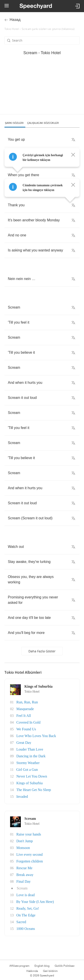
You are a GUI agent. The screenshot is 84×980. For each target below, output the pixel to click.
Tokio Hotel (32, 692)
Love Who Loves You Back (36, 736)
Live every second (29, 854)
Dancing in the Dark (31, 756)
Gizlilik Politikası (65, 966)
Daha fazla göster (42, 651)
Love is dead (26, 895)
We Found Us (26, 729)
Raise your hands (29, 834)
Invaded (22, 797)
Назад (15, 20)
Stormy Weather (28, 763)
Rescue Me (24, 868)
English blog (42, 966)
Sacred (21, 922)
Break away (25, 875)
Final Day (24, 881)
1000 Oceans (26, 929)
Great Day (24, 743)
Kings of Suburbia (29, 783)
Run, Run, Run (27, 702)
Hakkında (32, 971)
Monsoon (23, 848)
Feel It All (24, 716)
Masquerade (25, 709)
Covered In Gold (28, 722)
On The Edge (26, 915)
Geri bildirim (50, 971)
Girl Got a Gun (27, 770)
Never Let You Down (32, 776)
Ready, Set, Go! (28, 908)
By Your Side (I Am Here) (35, 902)
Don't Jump (25, 841)
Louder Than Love (30, 749)
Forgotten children (30, 861)
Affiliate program (19, 966)
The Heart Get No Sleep (34, 790)
